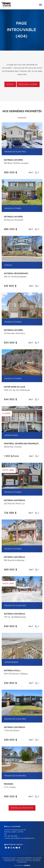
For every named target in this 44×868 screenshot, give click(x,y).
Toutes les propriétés (22, 808)
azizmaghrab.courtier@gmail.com (23, 838)
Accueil (10, 84)
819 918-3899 (13, 836)
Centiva (27, 865)
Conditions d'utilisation (24, 861)
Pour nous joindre (28, 84)
